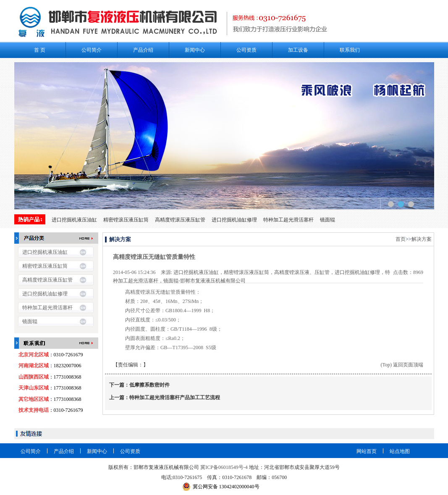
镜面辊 (327, 220)
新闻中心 (195, 50)
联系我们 (350, 50)
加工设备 (298, 50)
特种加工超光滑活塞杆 (288, 220)
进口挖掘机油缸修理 (234, 220)
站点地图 (400, 451)
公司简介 (92, 50)
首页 (401, 239)
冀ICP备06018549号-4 (224, 467)
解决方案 (422, 239)
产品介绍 (143, 50)
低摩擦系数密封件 (149, 385)
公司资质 (246, 50)
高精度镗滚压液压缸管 (180, 220)
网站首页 (367, 451)
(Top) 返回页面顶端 (402, 365)
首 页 (40, 50)
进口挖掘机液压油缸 (74, 220)
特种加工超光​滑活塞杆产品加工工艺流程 (175, 398)
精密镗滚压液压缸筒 (126, 220)
